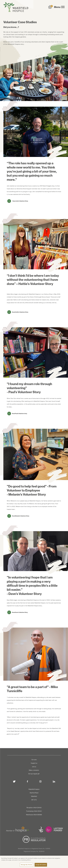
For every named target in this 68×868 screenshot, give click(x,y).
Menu (59, 7)
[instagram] (40, 781)
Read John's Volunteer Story (20, 201)
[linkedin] (54, 781)
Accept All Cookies (41, 865)
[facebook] (27, 781)
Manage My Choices (26, 865)
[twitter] (14, 781)
